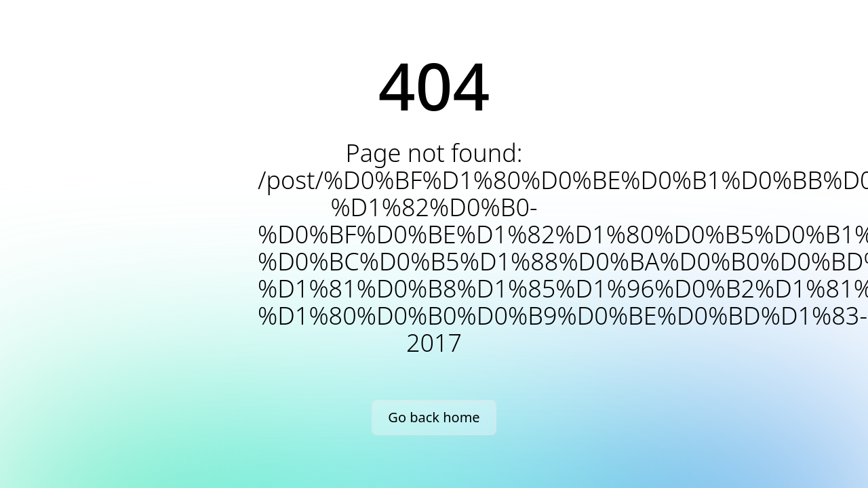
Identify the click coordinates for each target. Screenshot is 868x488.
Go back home (434, 417)
